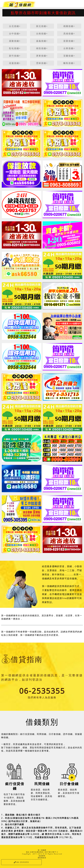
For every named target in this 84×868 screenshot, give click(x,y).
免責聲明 (42, 856)
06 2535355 (21, 862)
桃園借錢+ (69, 26)
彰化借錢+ (15, 48)
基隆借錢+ (15, 41)
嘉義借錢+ (42, 41)
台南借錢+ (42, 33)
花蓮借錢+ (15, 63)
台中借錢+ (15, 33)
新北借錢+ (42, 26)
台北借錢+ (15, 26)
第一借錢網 (42, 850)
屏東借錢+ (42, 56)
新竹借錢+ (15, 56)
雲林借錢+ (42, 63)
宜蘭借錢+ (69, 56)
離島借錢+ (69, 63)
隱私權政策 (42, 858)
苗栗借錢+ (69, 41)
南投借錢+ (42, 48)
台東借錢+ (69, 48)
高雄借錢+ (69, 33)
